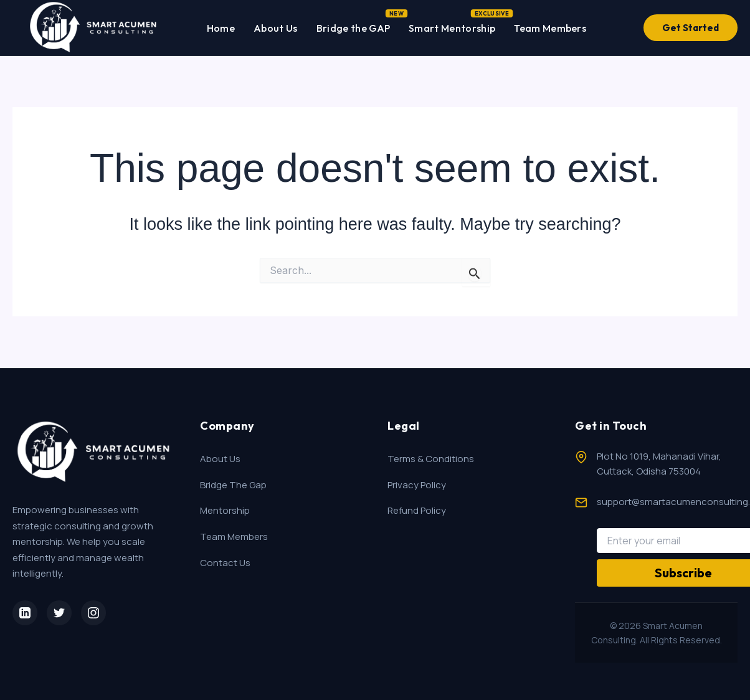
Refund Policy (417, 510)
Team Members (550, 28)
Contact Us (225, 563)
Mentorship (225, 510)
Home (221, 28)
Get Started (691, 28)
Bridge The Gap (233, 485)
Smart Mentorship (452, 26)
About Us (276, 28)
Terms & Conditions (431, 459)
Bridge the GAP (353, 26)
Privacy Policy (417, 485)
